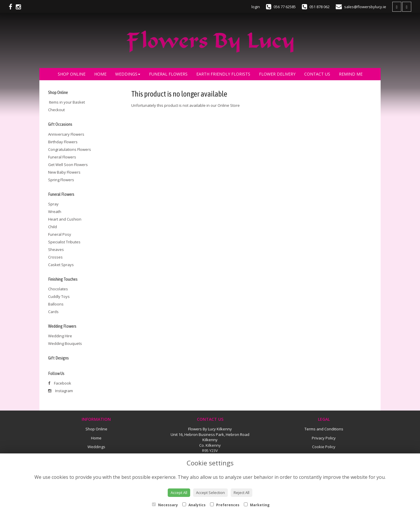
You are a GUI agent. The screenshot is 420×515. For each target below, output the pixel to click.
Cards (53, 312)
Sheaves (56, 249)
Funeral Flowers (168, 74)
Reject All (242, 493)
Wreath (55, 212)
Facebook (60, 383)
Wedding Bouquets (65, 343)
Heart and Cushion (65, 219)
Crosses (55, 257)
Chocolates (58, 289)
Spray (53, 204)
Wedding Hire (60, 336)
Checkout (56, 110)
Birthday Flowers (63, 142)
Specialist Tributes (64, 242)
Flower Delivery (277, 74)
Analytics (194, 505)
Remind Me (351, 74)
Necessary (165, 505)
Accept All (179, 493)
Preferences (225, 505)
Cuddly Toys (59, 296)
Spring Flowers (61, 180)
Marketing (257, 505)
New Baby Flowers (64, 172)
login (256, 7)
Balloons (56, 304)
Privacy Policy (324, 438)
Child (52, 227)
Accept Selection (210, 493)
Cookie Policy (324, 447)
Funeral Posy (60, 234)
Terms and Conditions (324, 429)
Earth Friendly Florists (223, 74)
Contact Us (317, 74)
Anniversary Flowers (66, 134)
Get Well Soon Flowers (68, 165)
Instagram (61, 391)
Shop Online (72, 74)
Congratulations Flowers (70, 149)
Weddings (128, 74)
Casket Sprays (61, 265)
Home (100, 74)
